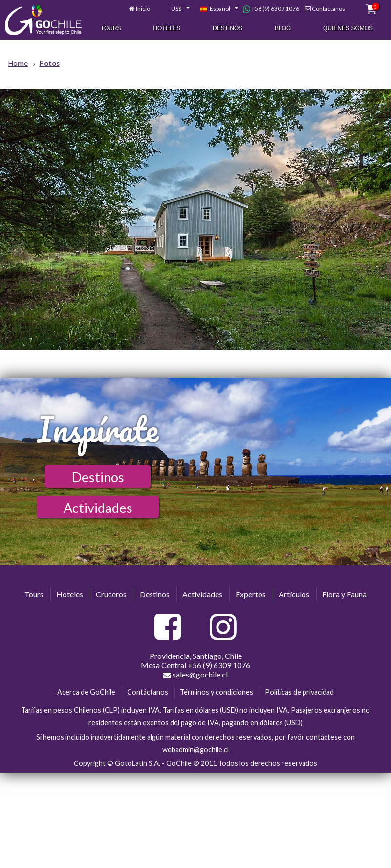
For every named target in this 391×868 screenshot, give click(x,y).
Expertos (251, 594)
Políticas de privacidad (299, 692)
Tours (111, 29)
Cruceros (111, 594)
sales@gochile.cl (195, 675)
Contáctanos (328, 9)
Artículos (294, 594)
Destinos (228, 29)
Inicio (143, 9)
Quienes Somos (348, 29)
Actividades (98, 508)
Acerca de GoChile (86, 692)
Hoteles (167, 29)
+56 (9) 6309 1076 (271, 9)
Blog (283, 29)
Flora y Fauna (344, 594)
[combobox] (175, 9)
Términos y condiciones (217, 692)
